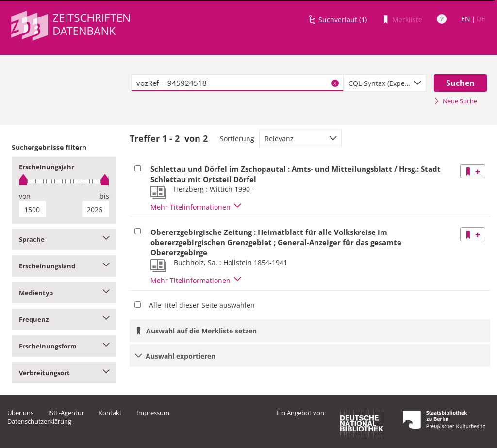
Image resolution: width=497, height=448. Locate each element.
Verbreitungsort (64, 373)
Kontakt (110, 413)
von (25, 196)
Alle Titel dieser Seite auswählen (202, 305)
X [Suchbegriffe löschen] (335, 83)
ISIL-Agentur (66, 413)
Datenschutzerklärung (39, 421)
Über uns (20, 413)
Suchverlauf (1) (343, 20)
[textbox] (237, 83)
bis (104, 196)
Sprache (64, 239)
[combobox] (385, 83)
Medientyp (64, 293)
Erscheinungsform (64, 346)
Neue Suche (456, 101)
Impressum (153, 413)
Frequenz (64, 319)
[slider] (64, 181)
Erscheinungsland (64, 266)
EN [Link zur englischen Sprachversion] (466, 19)
